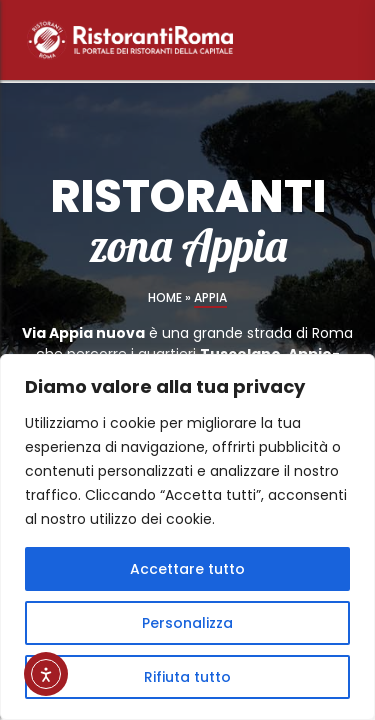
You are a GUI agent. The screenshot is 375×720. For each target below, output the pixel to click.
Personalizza (187, 623)
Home (165, 297)
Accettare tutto (187, 569)
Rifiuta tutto (187, 677)
